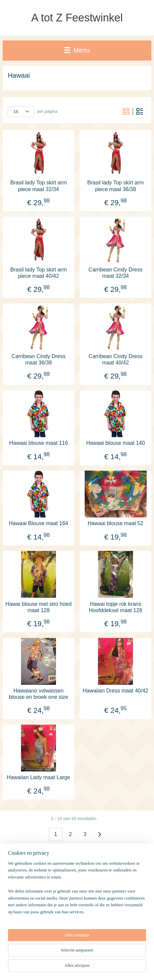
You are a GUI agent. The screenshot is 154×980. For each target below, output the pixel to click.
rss (85, 957)
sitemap (73, 957)
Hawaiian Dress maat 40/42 (115, 690)
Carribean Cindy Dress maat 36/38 (39, 359)
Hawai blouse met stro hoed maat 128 (38, 607)
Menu (77, 50)
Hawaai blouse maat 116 (38, 443)
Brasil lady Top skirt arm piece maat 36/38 (116, 186)
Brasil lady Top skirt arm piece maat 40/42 (39, 272)
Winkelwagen (26, 929)
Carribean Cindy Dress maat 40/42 (116, 359)
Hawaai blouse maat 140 (115, 443)
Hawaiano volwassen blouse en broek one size (39, 693)
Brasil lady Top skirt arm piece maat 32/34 (39, 186)
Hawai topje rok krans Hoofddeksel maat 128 (115, 607)
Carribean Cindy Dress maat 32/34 (116, 272)
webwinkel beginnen (107, 957)
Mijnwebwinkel (77, 968)
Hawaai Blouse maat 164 (39, 523)
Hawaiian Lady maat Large (38, 777)
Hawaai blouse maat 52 (115, 523)
